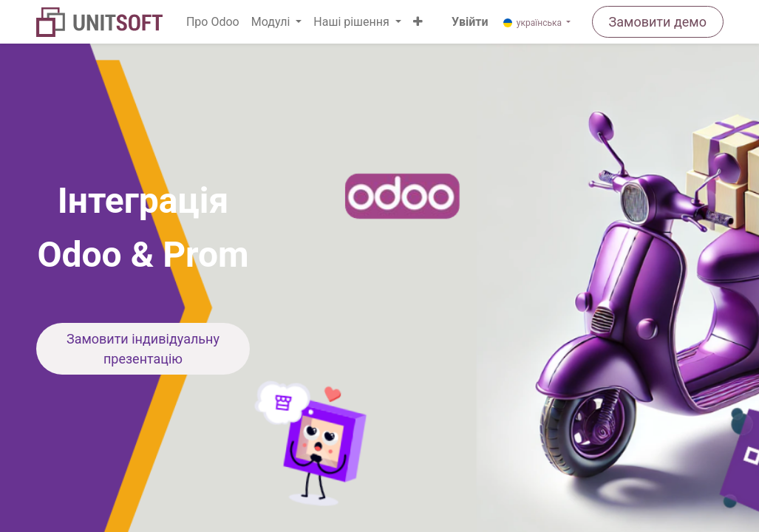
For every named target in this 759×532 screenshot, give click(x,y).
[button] (418, 22)
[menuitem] (213, 22)
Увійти (470, 22)
